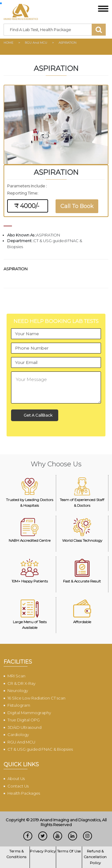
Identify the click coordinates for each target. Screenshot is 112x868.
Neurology (18, 691)
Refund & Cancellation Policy (95, 857)
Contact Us (18, 786)
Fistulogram (19, 705)
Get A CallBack (38, 415)
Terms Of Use (69, 851)
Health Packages (24, 793)
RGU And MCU (36, 43)
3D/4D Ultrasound (24, 727)
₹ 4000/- (28, 206)
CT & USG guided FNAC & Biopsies (40, 749)
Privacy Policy (43, 851)
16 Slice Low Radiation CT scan (36, 698)
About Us (16, 779)
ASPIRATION (67, 43)
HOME (9, 43)
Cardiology (18, 735)
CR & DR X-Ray (22, 683)
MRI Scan (16, 676)
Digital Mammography (29, 713)
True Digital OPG (24, 720)
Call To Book (77, 206)
